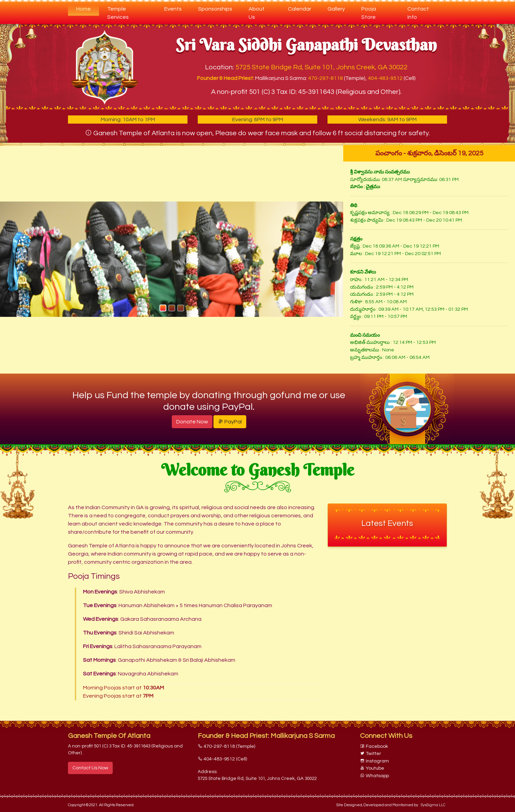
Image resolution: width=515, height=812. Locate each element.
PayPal (230, 422)
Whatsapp (374, 776)
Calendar (300, 9)
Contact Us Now (90, 768)
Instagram (374, 761)
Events (173, 9)
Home (88, 8)
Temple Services (118, 13)
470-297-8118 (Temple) (226, 746)
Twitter (371, 753)
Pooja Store (369, 13)
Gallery (336, 9)
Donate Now (192, 422)
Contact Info (418, 13)
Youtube (372, 768)
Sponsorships (215, 9)
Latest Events (387, 523)
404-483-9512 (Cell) (222, 759)
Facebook (374, 746)
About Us (257, 13)
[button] (26, 259)
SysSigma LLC (433, 805)
